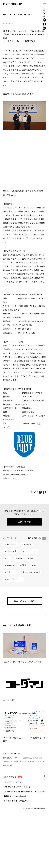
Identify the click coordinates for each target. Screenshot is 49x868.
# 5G (7, 558)
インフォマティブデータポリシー (18, 787)
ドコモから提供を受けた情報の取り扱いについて (25, 792)
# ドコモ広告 (11, 551)
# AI (34, 565)
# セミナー (10, 572)
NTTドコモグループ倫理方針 (16, 801)
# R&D (19, 558)
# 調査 (31, 558)
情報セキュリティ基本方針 (15, 796)
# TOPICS (27, 544)
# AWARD (10, 565)
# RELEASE (11, 544)
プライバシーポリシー (14, 782)
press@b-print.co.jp (19, 474)
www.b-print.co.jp (30, 423)
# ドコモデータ (29, 551)
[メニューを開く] (44, 4)
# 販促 (23, 565)
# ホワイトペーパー (14, 579)
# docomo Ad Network (31, 572)
